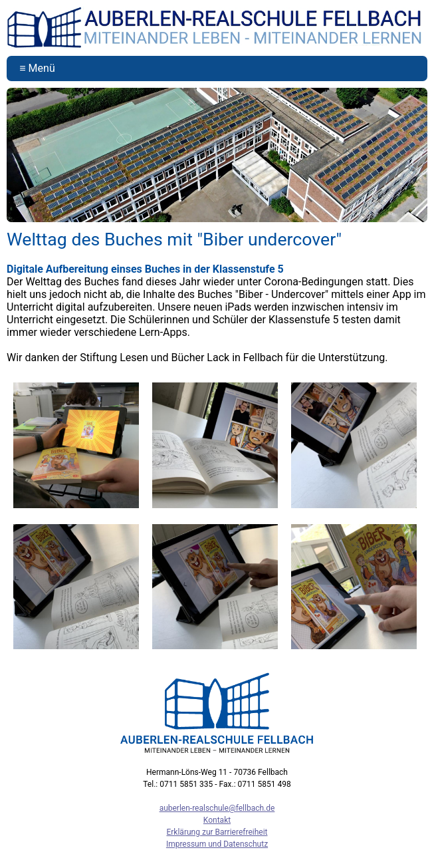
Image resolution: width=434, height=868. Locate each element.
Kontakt (217, 820)
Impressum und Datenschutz (217, 844)
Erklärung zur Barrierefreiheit (217, 832)
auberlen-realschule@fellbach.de (217, 808)
